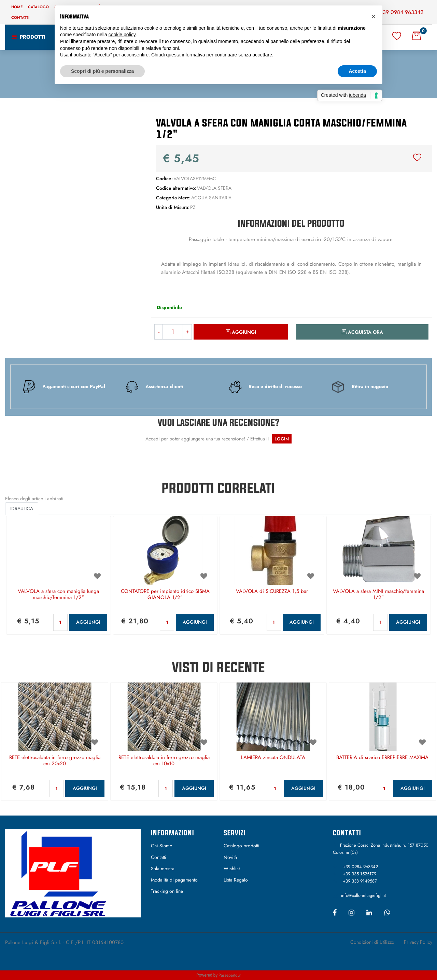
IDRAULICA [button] (22, 508)
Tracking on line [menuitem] (167, 891)
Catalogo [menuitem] (38, 7)
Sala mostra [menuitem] (163, 869)
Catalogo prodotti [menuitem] (242, 846)
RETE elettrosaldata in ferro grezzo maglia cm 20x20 (55, 761)
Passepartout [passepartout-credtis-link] (230, 975)
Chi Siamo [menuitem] (162, 846)
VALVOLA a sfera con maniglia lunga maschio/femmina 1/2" (58, 595)
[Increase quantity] (187, 332)
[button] (73, 181)
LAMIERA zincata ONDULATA (273, 758)
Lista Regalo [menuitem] (236, 880)
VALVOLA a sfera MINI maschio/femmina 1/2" (378, 595)
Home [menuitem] (17, 7)
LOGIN (282, 439)
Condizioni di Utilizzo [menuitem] (372, 942)
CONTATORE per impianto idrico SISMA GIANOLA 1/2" (165, 595)
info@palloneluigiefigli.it (363, 895)
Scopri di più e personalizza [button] (102, 71)
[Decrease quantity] (159, 332)
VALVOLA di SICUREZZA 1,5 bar (272, 592)
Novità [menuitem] (230, 857)
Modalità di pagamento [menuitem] (174, 880)
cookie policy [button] (122, 35)
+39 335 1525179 (360, 874)
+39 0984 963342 (401, 12)
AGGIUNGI (88, 622)
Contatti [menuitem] (20, 17)
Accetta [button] (357, 71)
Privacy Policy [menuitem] (418, 942)
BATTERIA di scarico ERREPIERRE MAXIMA (382, 758)
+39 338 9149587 (360, 881)
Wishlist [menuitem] (232, 869)
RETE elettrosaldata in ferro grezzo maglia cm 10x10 (164, 761)
